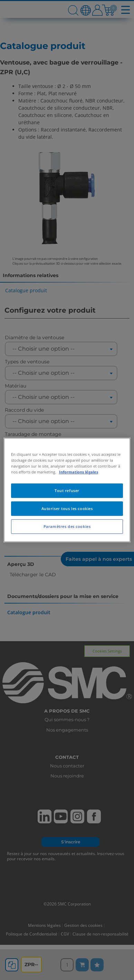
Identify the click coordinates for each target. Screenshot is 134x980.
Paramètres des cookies (67, 526)
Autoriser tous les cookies (67, 508)
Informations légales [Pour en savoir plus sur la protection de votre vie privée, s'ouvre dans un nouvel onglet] (79, 472)
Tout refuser (67, 491)
